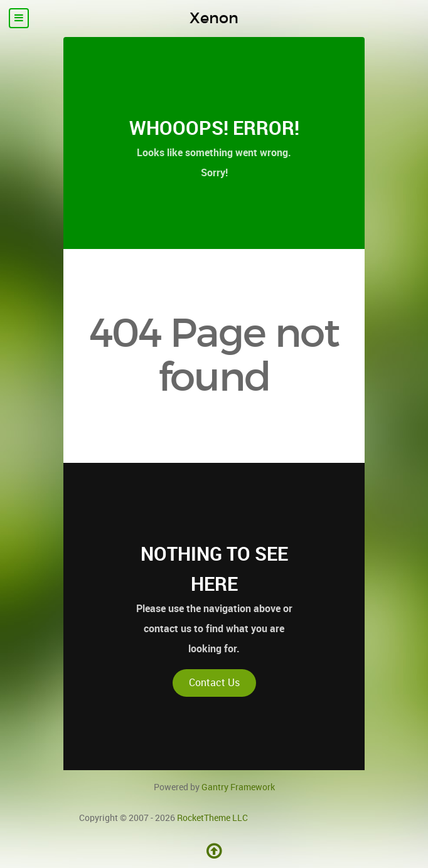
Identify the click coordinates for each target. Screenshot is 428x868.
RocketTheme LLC (212, 818)
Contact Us (214, 683)
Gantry (238, 787)
